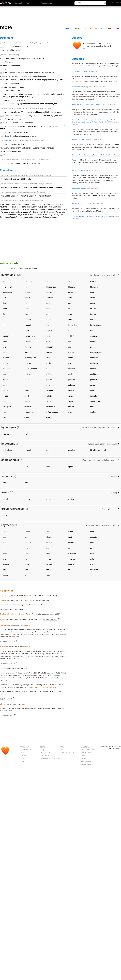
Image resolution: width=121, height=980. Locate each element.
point (5, 385)
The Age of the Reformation (80, 170)
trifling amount (52, 412)
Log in (2, 268)
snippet (6, 396)
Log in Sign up (115, 3)
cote (4, 543)
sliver (27, 390)
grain (5, 341)
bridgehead (7, 292)
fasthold (6, 320)
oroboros (3, 601)
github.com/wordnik (68, 752)
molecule (6, 369)
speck (27, 396)
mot (26, 483)
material (6, 434)
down (93, 303)
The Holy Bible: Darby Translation (82, 203)
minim (71, 358)
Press (23, 752)
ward (5, 418)
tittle (92, 407)
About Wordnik (26, 750)
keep (5, 352)
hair (70, 341)
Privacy (83, 758)
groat (49, 341)
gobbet (71, 336)
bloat (92, 532)
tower (5, 412)
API (62, 750)
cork (70, 298)
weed (27, 418)
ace (4, 281)
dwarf (27, 314)
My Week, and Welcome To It (80, 140)
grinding (72, 450)
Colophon (24, 755)
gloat (27, 548)
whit (48, 418)
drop (70, 309)
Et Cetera (85, 747)
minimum (94, 358)
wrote (49, 575)
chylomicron (7, 450)
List (85, 29)
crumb (93, 298)
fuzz (92, 330)
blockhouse (95, 287)
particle (27, 374)
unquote (6, 575)
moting (71, 499)
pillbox (5, 379)
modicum (94, 363)
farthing (93, 314)
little (26, 352)
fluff (4, 325)
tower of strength (31, 412)
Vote (48, 532)
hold (4, 347)
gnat (48, 336)
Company (24, 747)
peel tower (95, 374)
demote (28, 543)
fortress (28, 330)
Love (117, 29)
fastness (28, 320)
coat (70, 537)
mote (84, 49)
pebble (49, 374)
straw (71, 401)
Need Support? (86, 752)
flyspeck (28, 325)
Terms (83, 755)
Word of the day (32, 3)
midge (49, 358)
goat (48, 548)
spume (27, 401)
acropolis (28, 281)
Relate (77, 29)
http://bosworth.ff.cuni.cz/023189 (44, 687)
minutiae (28, 363)
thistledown (51, 407)
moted (5, 499)
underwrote (95, 570)
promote (6, 564)
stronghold (7, 407)
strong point (95, 401)
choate (49, 537)
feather (49, 320)
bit (26, 287)
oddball (93, 369)
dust (4, 314)
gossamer (94, 336)
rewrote (71, 564)
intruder (50, 347)
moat (92, 554)
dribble (27, 309)
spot (4, 401)
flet (4, 467)
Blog (42, 750)
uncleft (40, 620)
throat (49, 570)
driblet (49, 309)
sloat (26, 570)
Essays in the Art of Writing (80, 87)
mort (4, 483)
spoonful (94, 396)
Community (19, 3)
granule (28, 341)
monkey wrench (31, 369)
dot (70, 303)
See (102, 29)
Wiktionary (7, 141)
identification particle (99, 450)
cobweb (50, 298)
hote (26, 554)
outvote (49, 559)
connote (94, 537)
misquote (72, 554)
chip (4, 298)
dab (4, 303)
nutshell (72, 369)
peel (70, 374)
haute (5, 554)
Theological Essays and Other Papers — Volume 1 (87, 105)
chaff (92, 292)
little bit (49, 352)
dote (92, 543)
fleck (70, 320)
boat (4, 537)
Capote (6, 532)
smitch (71, 390)
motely (27, 499)
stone (49, 401)
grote (92, 548)
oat (26, 559)
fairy (70, 314)
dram (5, 309)
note (4, 559)
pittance (94, 379)
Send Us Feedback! (88, 750)
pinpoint (72, 379)
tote (70, 570)
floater (5, 515)
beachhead (7, 287)
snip (92, 390)
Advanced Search (87, 764)
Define (68, 29)
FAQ (22, 758)
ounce (5, 374)
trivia (70, 412)
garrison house (31, 336)
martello (72, 352)
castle (71, 292)
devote (71, 543)
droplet (93, 309)
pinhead (50, 379)
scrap (93, 385)
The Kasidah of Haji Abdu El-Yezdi (12, 614)
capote (27, 537)
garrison (6, 336)
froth (70, 330)
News (43, 747)
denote (49, 543)
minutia (6, 363)
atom (70, 281)
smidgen (50, 390)
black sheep (51, 287)
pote (92, 559)
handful (93, 341)
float (4, 548)
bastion (93, 281)
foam (49, 325)
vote (26, 575)
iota (70, 347)
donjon (49, 303)
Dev (62, 747)
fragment (50, 330)
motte (49, 369)
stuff (26, 434)
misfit (49, 363)
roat (92, 564)
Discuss (94, 29)
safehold (72, 385)
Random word (47, 3)
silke (48, 467)
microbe (6, 358)
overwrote (72, 559)
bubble (27, 292)
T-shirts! (23, 761)
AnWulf (3, 669)
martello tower (96, 352)
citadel (27, 298)
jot (91, 347)
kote (48, 554)
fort (4, 330)
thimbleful (28, 407)
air (48, 281)
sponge (71, 396)
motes (49, 499)
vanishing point (96, 412)
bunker (49, 292)
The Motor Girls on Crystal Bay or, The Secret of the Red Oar (90, 155)
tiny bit (71, 407)
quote (27, 564)
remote (49, 564)
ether (49, 314)
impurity (28, 347)
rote (4, 570)
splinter (49, 396)
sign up (10, 268)
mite (70, 363)
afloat (71, 532)
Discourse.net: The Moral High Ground (84, 71)
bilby (2, 704)
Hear (109, 29)
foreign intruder (96, 325)
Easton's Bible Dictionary (80, 188)
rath (48, 385)
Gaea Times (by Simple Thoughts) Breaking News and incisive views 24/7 (93, 216)
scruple (6, 390)
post (26, 385)
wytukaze (3, 620)
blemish (72, 287)
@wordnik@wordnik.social (50, 758)
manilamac (4, 625)
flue (92, 320)
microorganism (31, 358)
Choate (27, 532)
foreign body (73, 325)
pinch (27, 379)
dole (26, 303)
